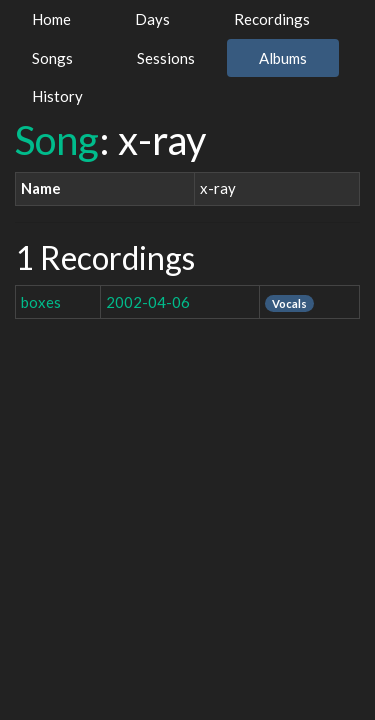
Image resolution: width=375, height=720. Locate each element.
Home (51, 19)
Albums (283, 58)
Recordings (272, 19)
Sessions (166, 58)
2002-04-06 (148, 302)
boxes (41, 302)
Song (57, 140)
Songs (52, 58)
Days (152, 19)
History (57, 96)
